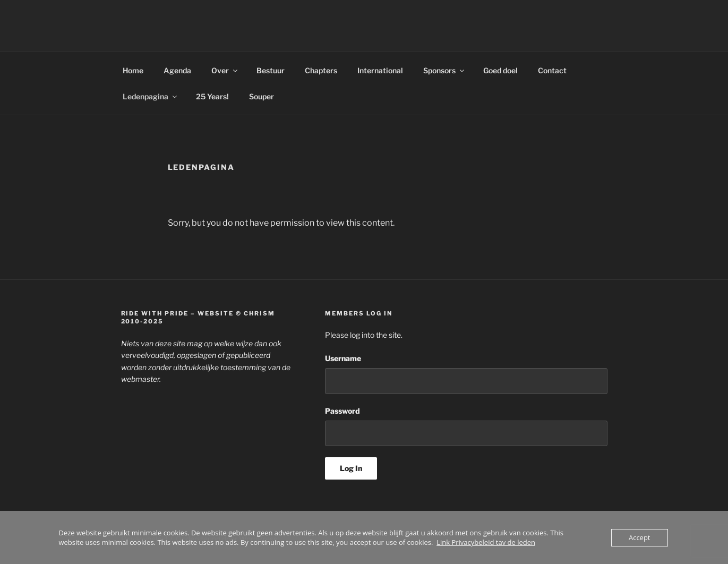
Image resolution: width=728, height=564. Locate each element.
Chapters (321, 70)
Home (133, 70)
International (380, 70)
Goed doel (500, 70)
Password (342, 411)
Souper (262, 96)
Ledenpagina (151, 96)
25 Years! (212, 96)
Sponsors (444, 70)
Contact (552, 70)
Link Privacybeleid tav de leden (486, 542)
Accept (640, 537)
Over (225, 70)
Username (343, 358)
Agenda (177, 70)
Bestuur (271, 70)
